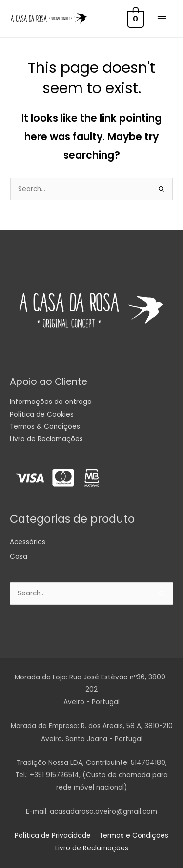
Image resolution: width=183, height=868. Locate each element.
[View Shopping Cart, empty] (135, 19)
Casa (19, 557)
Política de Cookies (42, 414)
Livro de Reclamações (46, 439)
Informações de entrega (51, 402)
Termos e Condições (134, 836)
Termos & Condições (45, 427)
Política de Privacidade (53, 836)
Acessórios (28, 542)
